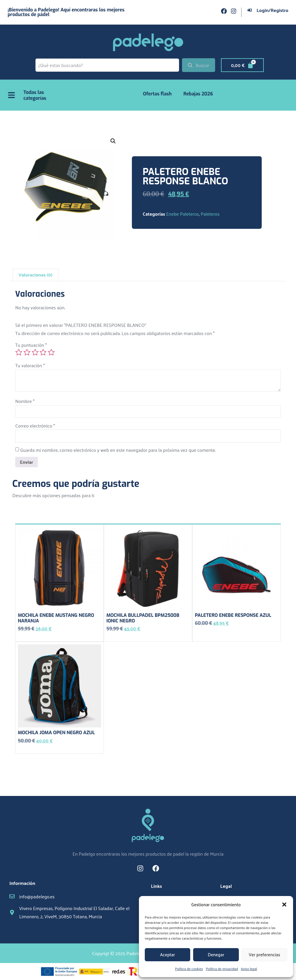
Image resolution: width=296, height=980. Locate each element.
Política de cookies (189, 969)
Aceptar (167, 954)
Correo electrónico (35, 426)
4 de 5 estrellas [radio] (43, 352)
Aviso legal (249, 969)
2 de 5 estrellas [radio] (27, 352)
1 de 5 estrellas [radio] (19, 352)
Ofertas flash (157, 94)
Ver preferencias (264, 954)
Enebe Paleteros (183, 214)
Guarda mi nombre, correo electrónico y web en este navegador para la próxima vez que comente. (118, 450)
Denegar (216, 954)
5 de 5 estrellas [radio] (51, 352)
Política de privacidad (222, 969)
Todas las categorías (35, 95)
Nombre (25, 401)
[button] (284, 905)
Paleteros (210, 214)
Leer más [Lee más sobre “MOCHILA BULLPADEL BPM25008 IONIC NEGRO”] (116, 637)
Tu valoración (30, 365)
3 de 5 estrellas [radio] (35, 352)
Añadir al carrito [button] (35, 637)
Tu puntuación (31, 345)
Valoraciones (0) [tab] (35, 275)
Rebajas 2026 (198, 94)
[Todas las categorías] (11, 95)
